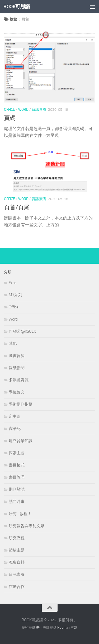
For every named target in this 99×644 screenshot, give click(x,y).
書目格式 (17, 465)
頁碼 (10, 118)
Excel (13, 283)
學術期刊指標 (21, 404)
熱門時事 (17, 502)
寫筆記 (15, 429)
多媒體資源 (19, 380)
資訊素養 (39, 110)
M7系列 (15, 295)
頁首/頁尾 (17, 207)
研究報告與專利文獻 (27, 526)
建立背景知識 (21, 441)
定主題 (15, 416)
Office (10, 110)
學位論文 (17, 392)
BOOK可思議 (17, 6)
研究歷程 (17, 538)
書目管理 (17, 477)
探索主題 (17, 453)
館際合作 (17, 587)
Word (23, 110)
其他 (13, 344)
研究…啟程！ (20, 514)
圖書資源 (17, 356)
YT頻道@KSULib (23, 331)
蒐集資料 (17, 562)
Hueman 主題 (67, 627)
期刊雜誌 (17, 489)
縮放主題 (17, 550)
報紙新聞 (17, 368)
